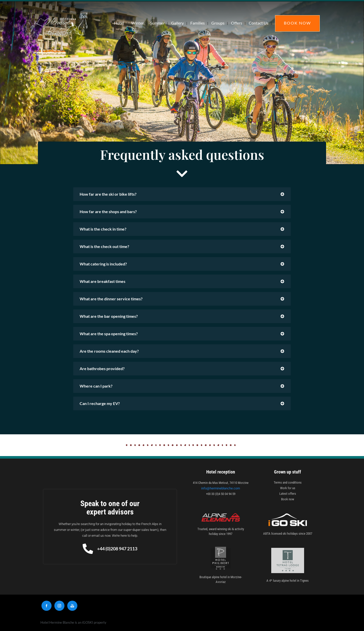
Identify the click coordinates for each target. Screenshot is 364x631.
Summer (157, 23)
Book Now (297, 23)
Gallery (177, 23)
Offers (237, 23)
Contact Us (259, 23)
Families (198, 23)
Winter (137, 23)
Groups (218, 23)
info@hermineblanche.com (221, 488)
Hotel (119, 23)
